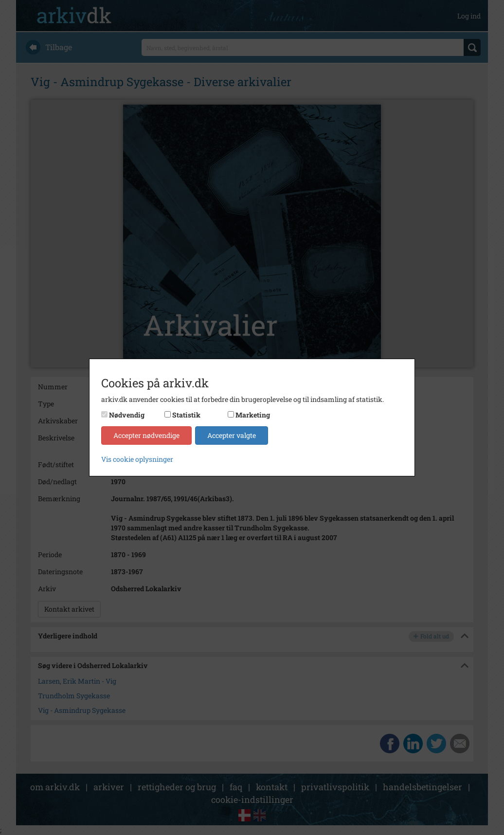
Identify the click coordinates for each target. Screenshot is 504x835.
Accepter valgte (232, 435)
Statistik (186, 415)
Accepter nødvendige (146, 435)
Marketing (253, 415)
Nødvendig (127, 415)
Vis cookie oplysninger (137, 459)
